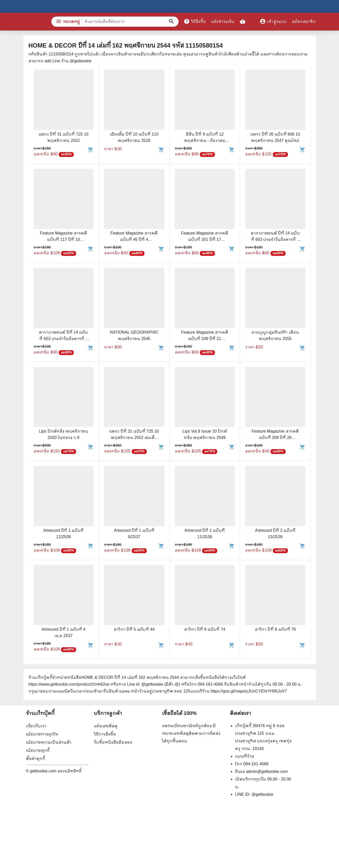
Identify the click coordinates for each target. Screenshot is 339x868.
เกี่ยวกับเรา (36, 726)
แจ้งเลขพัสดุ (106, 726)
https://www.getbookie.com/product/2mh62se (69, 684)
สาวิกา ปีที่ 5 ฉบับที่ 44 (134, 629)
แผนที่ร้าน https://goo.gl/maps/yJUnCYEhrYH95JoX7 (239, 691)
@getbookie (262, 794)
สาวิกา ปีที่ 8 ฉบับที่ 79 (275, 629)
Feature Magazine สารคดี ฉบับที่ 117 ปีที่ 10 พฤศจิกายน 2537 (63, 239)
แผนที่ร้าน (245, 756)
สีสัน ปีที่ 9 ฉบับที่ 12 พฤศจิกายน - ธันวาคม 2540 (205, 141)
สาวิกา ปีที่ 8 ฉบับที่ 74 (205, 629)
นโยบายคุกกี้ (38, 750)
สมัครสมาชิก (304, 21)
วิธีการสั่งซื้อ (105, 734)
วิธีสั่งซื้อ (195, 21)
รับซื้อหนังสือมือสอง (113, 742)
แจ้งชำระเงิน (223, 21)
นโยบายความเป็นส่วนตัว (49, 742)
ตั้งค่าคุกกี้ (35, 759)
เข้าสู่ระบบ (273, 21)
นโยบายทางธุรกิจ (42, 734)
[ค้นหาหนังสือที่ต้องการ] (172, 22)
